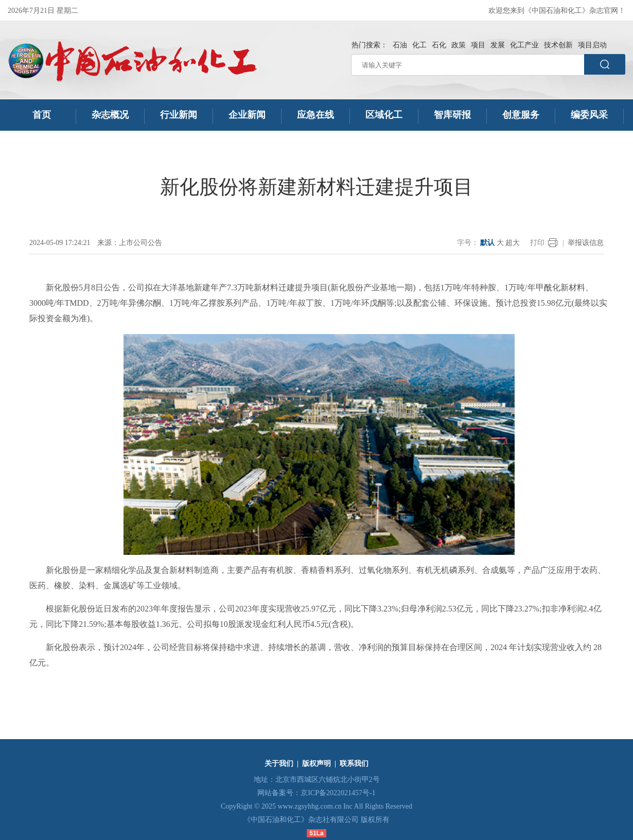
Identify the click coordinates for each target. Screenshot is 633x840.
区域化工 (384, 115)
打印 (537, 243)
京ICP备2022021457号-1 (338, 793)
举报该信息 (586, 243)
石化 (439, 45)
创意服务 (521, 115)
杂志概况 (110, 115)
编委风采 (589, 115)
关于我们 (279, 764)
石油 (400, 45)
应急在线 (315, 115)
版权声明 (316, 764)
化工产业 (524, 45)
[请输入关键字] (468, 65)
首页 (42, 115)
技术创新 (558, 45)
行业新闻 (179, 115)
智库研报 (452, 115)
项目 (478, 45)
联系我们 (354, 764)
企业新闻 (247, 115)
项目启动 (592, 45)
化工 (419, 45)
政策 (459, 45)
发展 (498, 45)
